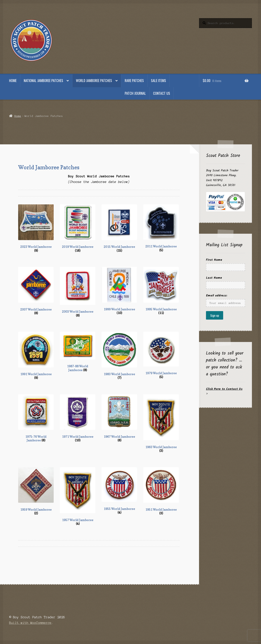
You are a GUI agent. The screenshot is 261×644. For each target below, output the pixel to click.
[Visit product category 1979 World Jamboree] (161, 355)
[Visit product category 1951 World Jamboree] (161, 491)
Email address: (217, 296)
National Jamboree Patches (43, 80)
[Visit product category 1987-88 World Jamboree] (78, 352)
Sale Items (158, 80)
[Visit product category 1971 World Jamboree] (78, 418)
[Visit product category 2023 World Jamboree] (36, 228)
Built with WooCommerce (30, 623)
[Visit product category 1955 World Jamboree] (119, 491)
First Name (214, 260)
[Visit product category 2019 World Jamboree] (78, 228)
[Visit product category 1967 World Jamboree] (119, 418)
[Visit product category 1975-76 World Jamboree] (36, 418)
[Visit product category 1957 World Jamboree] (78, 496)
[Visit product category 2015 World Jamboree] (119, 228)
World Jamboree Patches (94, 80)
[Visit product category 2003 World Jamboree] (78, 292)
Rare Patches (134, 80)
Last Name (214, 278)
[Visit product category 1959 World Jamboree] (36, 491)
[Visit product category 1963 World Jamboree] (161, 424)
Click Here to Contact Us (224, 389)
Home (13, 80)
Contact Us (162, 93)
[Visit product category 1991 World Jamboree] (36, 356)
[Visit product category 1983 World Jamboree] (119, 356)
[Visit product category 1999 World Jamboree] (119, 291)
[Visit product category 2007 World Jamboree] (36, 291)
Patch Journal (135, 93)
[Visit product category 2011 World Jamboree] (161, 228)
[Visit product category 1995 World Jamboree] (161, 291)
